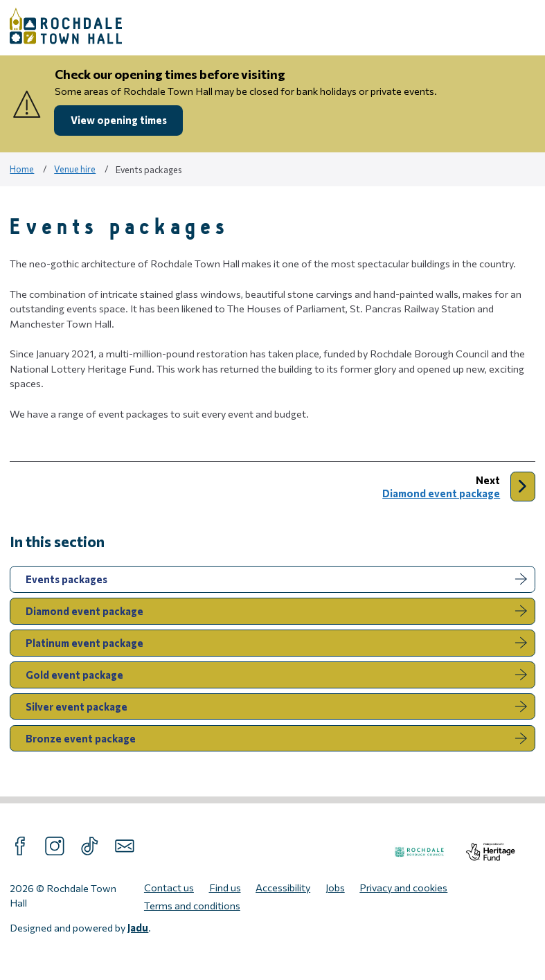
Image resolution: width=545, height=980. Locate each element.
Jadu (138, 927)
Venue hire (75, 169)
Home (22, 169)
